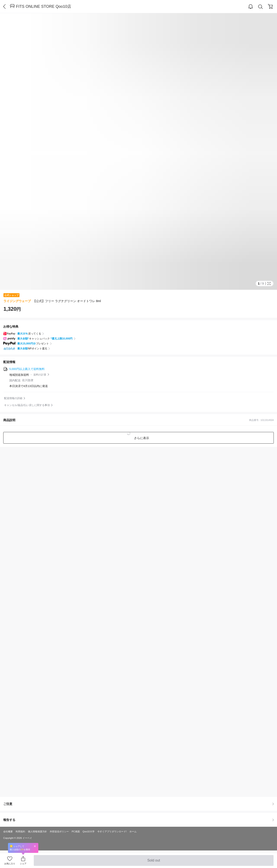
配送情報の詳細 (13, 398)
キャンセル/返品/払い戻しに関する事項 (27, 405)
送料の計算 (40, 375)
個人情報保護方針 (37, 831)
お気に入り (10, 864)
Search (261, 7)
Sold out (154, 862)
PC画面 (76, 831)
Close (35, 846)
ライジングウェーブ (17, 301)
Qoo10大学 (89, 831)
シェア (23, 864)
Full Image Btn (269, 283)
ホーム (133, 831)
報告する (138, 820)
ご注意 (138, 804)
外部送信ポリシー (59, 831)
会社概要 (8, 831)
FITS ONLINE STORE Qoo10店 (44, 6)
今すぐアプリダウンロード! (112, 831)
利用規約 (20, 831)
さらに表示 (141, 438)
